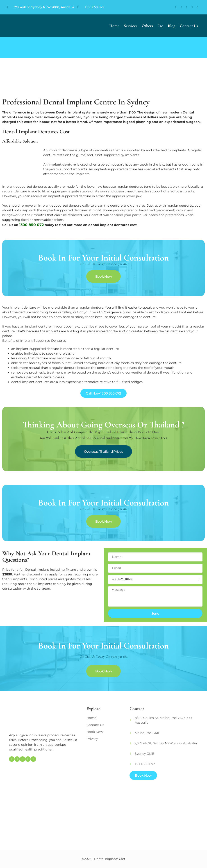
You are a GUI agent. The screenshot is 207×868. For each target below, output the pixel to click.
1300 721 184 (119, 264)
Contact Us (189, 26)
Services (131, 26)
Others (147, 26)
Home (114, 26)
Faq (160, 26)
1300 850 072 (94, 7)
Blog (172, 26)
